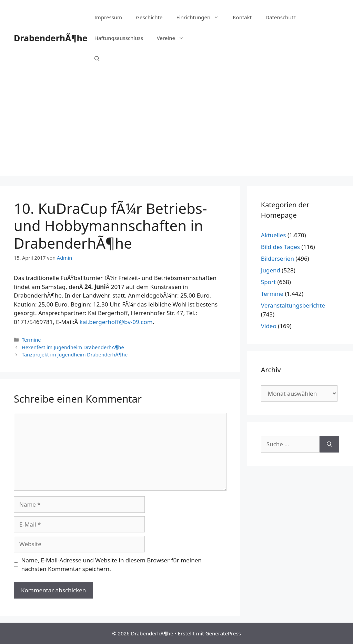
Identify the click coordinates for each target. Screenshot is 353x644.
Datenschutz (281, 17)
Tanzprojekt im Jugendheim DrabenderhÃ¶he (75, 355)
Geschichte (149, 17)
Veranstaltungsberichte (293, 305)
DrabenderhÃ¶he (51, 38)
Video (269, 326)
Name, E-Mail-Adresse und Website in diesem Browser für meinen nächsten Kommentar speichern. (112, 565)
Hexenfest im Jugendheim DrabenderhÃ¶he (73, 347)
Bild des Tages (280, 247)
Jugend (271, 270)
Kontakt (242, 17)
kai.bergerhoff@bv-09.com (116, 322)
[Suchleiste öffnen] (97, 59)
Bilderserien (278, 258)
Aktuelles (274, 235)
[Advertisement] (176, 127)
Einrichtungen (201, 17)
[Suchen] (329, 444)
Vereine (174, 38)
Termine (31, 340)
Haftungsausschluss (119, 38)
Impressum (108, 17)
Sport (268, 282)
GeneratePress (223, 633)
